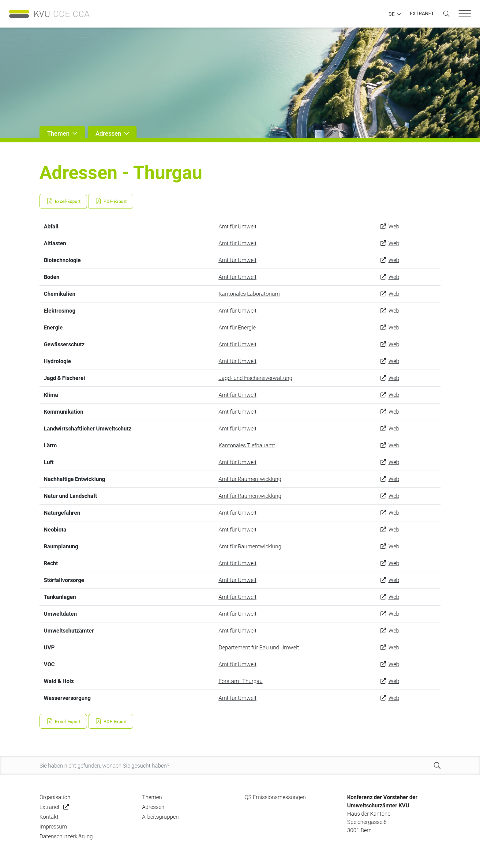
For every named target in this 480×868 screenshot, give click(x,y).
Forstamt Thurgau (241, 681)
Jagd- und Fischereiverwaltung (255, 378)
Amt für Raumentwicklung (250, 479)
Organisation (55, 797)
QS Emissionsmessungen (275, 797)
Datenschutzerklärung (66, 836)
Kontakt (49, 817)
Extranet (50, 807)
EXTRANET (422, 14)
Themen (152, 797)
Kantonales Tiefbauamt (247, 445)
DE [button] (392, 14)
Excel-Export (63, 201)
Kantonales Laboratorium (249, 294)
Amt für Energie (237, 327)
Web (394, 226)
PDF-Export (111, 201)
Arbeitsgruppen (160, 817)
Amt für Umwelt (238, 226)
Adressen (153, 807)
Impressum (53, 827)
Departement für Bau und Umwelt (259, 647)
